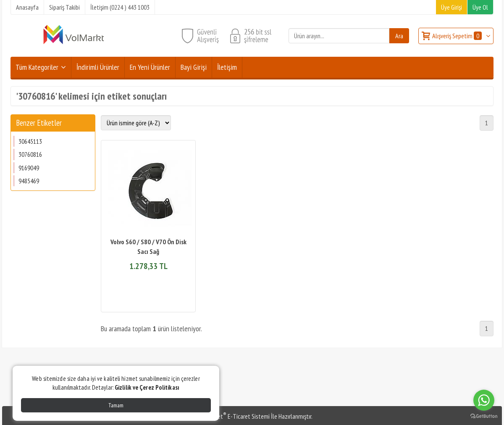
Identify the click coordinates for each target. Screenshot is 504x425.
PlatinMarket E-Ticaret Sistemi (231, 416)
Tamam (116, 405)
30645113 (30, 141)
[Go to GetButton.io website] (484, 416)
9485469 (29, 181)
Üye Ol (480, 7)
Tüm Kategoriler (37, 67)
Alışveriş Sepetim (458, 36)
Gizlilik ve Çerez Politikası (147, 387)
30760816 (30, 154)
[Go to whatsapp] (484, 400)
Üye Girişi (451, 7)
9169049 (29, 168)
